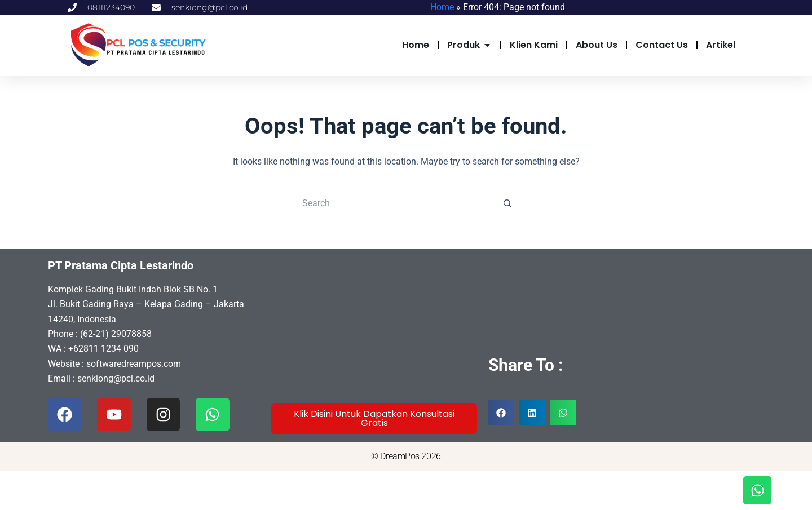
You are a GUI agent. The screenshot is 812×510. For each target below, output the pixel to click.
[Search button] (507, 203)
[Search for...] (395, 203)
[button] (501, 413)
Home (442, 7)
